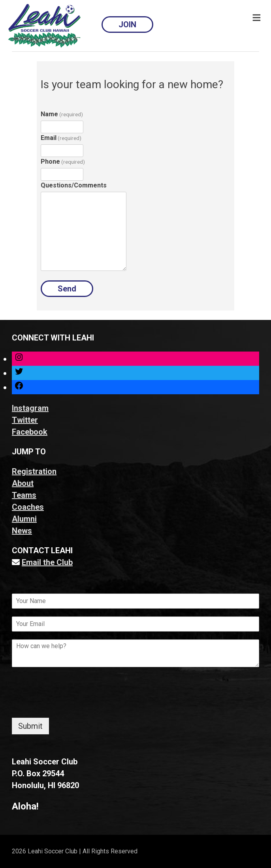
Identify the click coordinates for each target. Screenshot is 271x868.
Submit (30, 726)
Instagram (30, 408)
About (23, 483)
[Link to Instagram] (19, 359)
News (22, 531)
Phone (63, 162)
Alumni (24, 519)
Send (67, 289)
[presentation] (72, 705)
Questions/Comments (74, 185)
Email (61, 138)
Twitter (25, 420)
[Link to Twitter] (19, 373)
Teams (24, 495)
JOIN (127, 25)
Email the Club (47, 562)
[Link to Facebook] (19, 387)
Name (62, 114)
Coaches (28, 507)
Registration (34, 471)
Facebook (30, 432)
